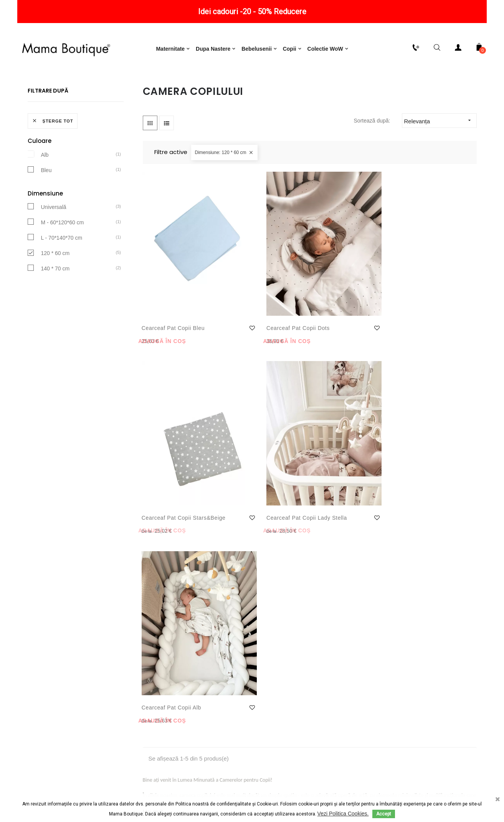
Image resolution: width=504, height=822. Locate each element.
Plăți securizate (59, 655)
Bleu (46, 204)
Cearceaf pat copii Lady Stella (427, 317)
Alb (45, 189)
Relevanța (440, 155)
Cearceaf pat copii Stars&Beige (340, 317)
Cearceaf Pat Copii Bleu (168, 317)
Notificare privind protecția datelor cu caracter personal (188, 643)
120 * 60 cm (55, 288)
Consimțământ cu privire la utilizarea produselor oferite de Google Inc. (188, 689)
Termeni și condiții (188, 624)
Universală (53, 242)
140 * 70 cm (55, 303)
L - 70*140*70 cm (61, 272)
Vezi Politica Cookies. (343, 814)
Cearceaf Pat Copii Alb (173, 461)
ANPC (267, 789)
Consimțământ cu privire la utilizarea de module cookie (188, 666)
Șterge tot (53, 156)
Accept (384, 814)
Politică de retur (59, 624)
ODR (296, 789)
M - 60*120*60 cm (62, 257)
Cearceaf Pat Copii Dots (254, 317)
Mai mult (153, 565)
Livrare (59, 639)
